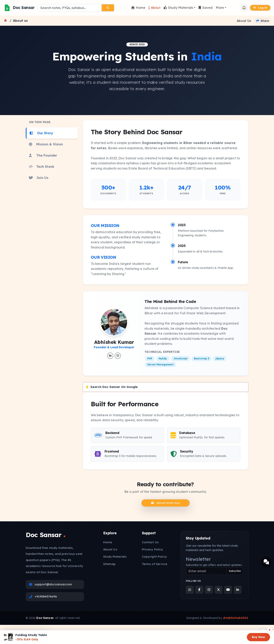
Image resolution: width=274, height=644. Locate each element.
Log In (260, 8)
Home (138, 8)
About (154, 8)
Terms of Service (155, 564)
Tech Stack (42, 167)
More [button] (220, 8)
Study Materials (178, 8)
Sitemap (109, 564)
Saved (206, 8)
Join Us (39, 178)
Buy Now (258, 637)
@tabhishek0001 (236, 618)
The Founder (43, 155)
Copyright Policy (154, 557)
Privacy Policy (153, 549)
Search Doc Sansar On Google (112, 387)
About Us (110, 549)
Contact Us (150, 542)
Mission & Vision (46, 144)
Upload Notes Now (166, 503)
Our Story (41, 133)
